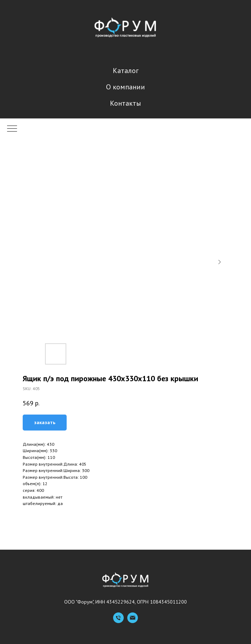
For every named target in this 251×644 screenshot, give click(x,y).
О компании (125, 87)
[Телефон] (118, 621)
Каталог (126, 71)
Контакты (125, 103)
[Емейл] (133, 621)
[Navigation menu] (12, 129)
